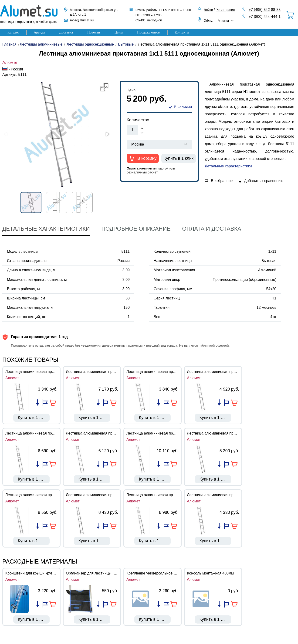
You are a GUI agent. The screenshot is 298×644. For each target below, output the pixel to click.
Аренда (39, 32)
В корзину (146, 158)
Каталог (13, 32)
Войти (208, 10)
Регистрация (225, 10)
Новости (94, 32)
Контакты (182, 32)
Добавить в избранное (45, 403)
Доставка (66, 32)
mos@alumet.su (82, 20)
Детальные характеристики (228, 166)
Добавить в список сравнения (38, 403)
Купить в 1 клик (179, 158)
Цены (119, 32)
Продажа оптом (149, 32)
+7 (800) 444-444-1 (265, 17)
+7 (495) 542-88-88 (265, 10)
